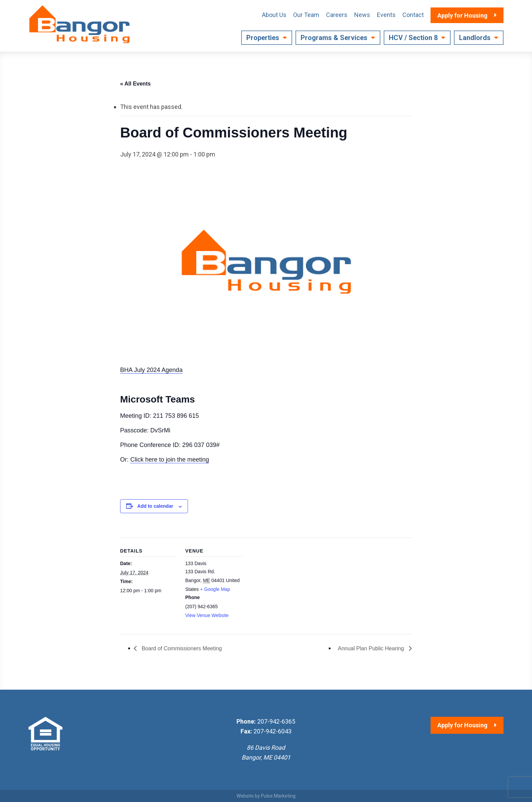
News (362, 15)
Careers (337, 15)
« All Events (135, 84)
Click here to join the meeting (170, 460)
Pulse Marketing (278, 796)
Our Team (306, 15)
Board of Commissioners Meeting (181, 648)
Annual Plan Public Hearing (372, 648)
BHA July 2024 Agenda (151, 370)
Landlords (475, 38)
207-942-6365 (276, 721)
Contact (413, 15)
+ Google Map (215, 589)
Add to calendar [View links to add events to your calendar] (155, 506)
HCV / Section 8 (413, 38)
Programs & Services (334, 38)
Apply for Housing (462, 725)
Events (386, 15)
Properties (263, 38)
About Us (274, 15)
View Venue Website (207, 615)
